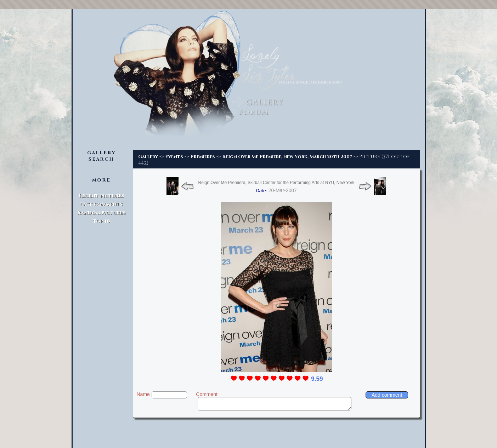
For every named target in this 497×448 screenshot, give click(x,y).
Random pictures (101, 213)
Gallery (148, 157)
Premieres (203, 157)
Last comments (101, 204)
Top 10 (101, 221)
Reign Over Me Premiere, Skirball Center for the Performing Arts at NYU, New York (276, 183)
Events (174, 157)
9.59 (317, 379)
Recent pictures (101, 196)
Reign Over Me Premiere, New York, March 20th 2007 (287, 157)
